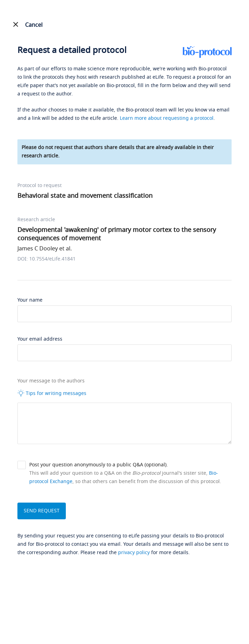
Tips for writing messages (52, 393)
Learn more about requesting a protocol (167, 118)
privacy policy (134, 553)
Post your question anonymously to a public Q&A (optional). (99, 465)
